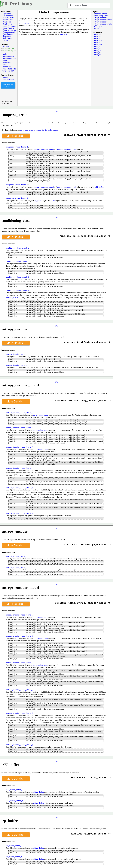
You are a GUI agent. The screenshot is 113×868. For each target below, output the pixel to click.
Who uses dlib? (8, 71)
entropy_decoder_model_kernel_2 (20, 428)
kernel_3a (97, 53)
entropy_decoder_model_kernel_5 (20, 488)
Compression (8, 20)
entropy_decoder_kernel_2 (17, 365)
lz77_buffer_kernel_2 (14, 801)
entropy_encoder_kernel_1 (17, 556)
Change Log (7, 77)
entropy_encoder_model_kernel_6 (20, 745)
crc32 (53, 201)
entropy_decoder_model (103, 20)
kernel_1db (98, 42)
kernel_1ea (98, 44)
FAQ (4, 53)
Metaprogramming (9, 32)
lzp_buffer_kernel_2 (14, 857)
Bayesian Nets (8, 18)
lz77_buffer (98, 26)
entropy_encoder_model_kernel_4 (20, 690)
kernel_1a (97, 34)
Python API (7, 67)
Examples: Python (9, 51)
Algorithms (7, 14)
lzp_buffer (97, 28)
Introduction (7, 63)
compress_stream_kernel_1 (17, 147)
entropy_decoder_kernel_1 (17, 354)
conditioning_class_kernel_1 (17, 248)
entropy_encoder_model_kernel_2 (20, 636)
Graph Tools (7, 24)
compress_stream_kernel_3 (17, 198)
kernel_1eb (98, 46)
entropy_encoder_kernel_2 (17, 567)
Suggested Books (9, 69)
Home (5, 55)
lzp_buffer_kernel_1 (14, 846)
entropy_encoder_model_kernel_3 (20, 663)
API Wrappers (8, 16)
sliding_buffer (39, 792)
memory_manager (13, 298)
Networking (7, 36)
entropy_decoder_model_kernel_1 (20, 412)
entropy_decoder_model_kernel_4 (20, 468)
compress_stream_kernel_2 (17, 185)
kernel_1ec (98, 48)
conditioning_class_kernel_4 (17, 290)
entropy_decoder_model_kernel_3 (20, 447)
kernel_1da (98, 40)
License (5, 65)
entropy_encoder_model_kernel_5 (20, 713)
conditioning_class (101, 16)
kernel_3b (97, 55)
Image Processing (9, 26)
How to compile (8, 57)
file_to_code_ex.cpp (50, 130)
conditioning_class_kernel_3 (17, 277)
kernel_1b (97, 36)
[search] (89, 5)
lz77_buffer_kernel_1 (14, 790)
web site (63, 34)
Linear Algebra (8, 28)
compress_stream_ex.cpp (31, 130)
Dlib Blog (6, 46)
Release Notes (8, 79)
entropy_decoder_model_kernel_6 (20, 513)
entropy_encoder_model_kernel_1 (20, 615)
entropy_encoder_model (103, 24)
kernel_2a (97, 51)
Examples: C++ (8, 48)
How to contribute (9, 59)
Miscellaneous (8, 34)
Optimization (7, 38)
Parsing (5, 40)
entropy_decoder (100, 18)
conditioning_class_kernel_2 (17, 261)
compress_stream (26, 23)
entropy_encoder (100, 22)
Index (5, 61)
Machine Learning (9, 30)
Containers (7, 22)
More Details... (16, 136)
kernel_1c (97, 38)
